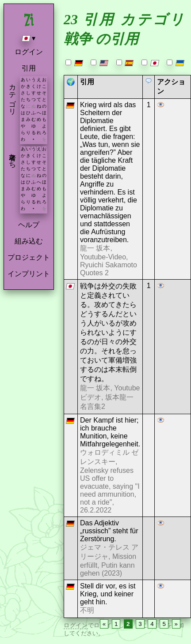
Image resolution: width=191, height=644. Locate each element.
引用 (29, 68)
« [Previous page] (104, 624)
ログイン (29, 52)
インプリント (29, 274)
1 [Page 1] (116, 624)
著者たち (13, 157)
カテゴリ (13, 95)
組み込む (29, 241)
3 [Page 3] (140, 624)
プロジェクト (29, 257)
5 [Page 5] (164, 624)
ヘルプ (29, 225)
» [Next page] (176, 624)
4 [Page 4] (152, 624)
